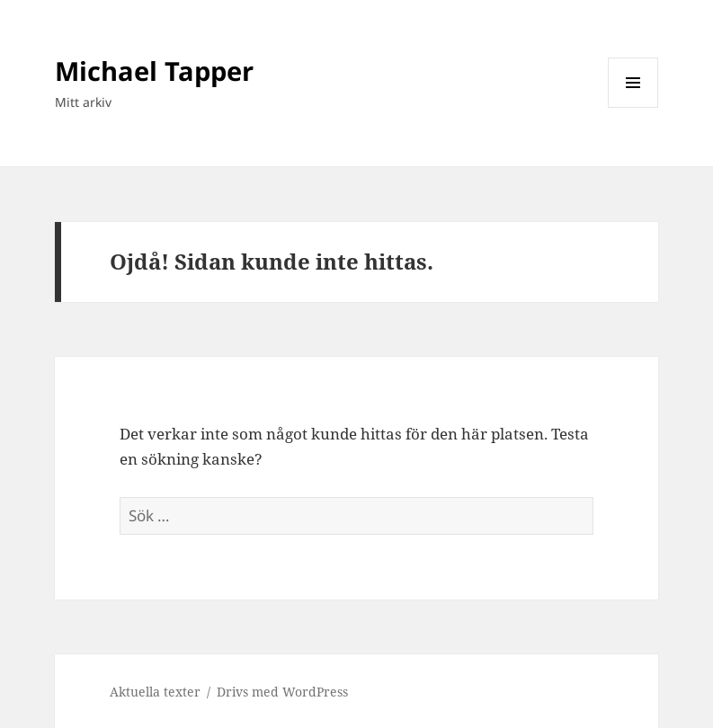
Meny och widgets (633, 107)
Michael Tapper (154, 71)
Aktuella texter (155, 692)
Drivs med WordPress (282, 692)
